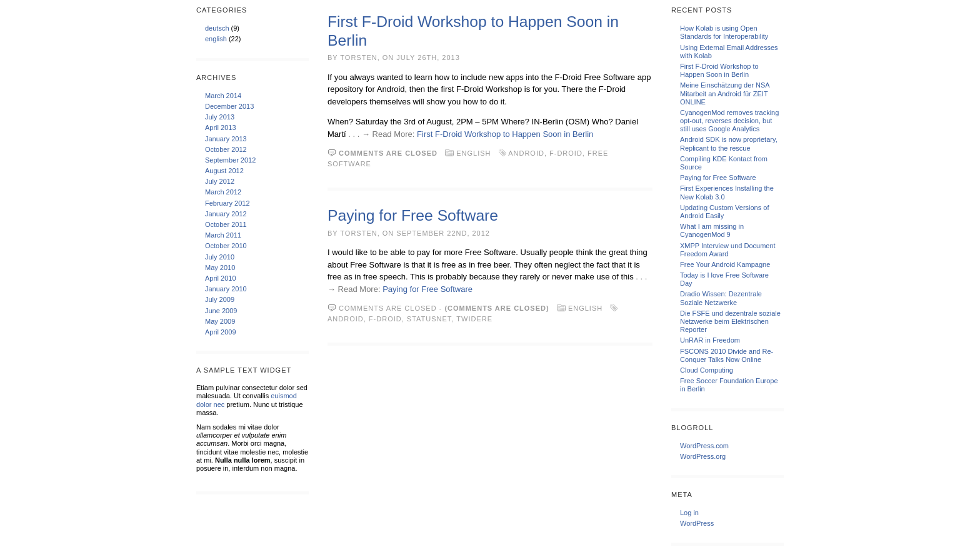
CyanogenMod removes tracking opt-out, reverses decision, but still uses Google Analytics (729, 121)
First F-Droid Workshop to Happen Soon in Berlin (505, 134)
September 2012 (230, 160)
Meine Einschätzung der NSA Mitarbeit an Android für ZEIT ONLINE (725, 93)
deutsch (217, 28)
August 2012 (224, 171)
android (526, 153)
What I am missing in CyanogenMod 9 (712, 230)
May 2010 (220, 268)
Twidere (474, 319)
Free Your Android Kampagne (725, 264)
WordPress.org (703, 456)
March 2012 (223, 192)
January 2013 (226, 139)
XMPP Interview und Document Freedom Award (728, 250)
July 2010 (220, 257)
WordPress (697, 523)
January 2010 (226, 289)
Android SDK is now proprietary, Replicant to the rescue (729, 143)
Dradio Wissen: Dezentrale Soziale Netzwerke (721, 298)
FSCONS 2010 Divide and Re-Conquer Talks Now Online (727, 355)
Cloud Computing (707, 370)
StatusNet (429, 319)
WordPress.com (704, 446)
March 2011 (223, 235)
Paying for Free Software (413, 215)
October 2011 (226, 224)
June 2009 (221, 311)
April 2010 (221, 278)
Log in (689, 513)
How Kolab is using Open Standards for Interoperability (724, 32)
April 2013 (221, 128)
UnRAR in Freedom (710, 340)
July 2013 (220, 117)
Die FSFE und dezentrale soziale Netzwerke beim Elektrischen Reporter (730, 321)
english (216, 39)
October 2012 (226, 149)
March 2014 (223, 96)
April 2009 (221, 332)
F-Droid (566, 153)
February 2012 (227, 203)
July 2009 (220, 299)
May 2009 (220, 321)
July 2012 (220, 181)
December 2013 (229, 106)
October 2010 (226, 246)
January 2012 (226, 214)
